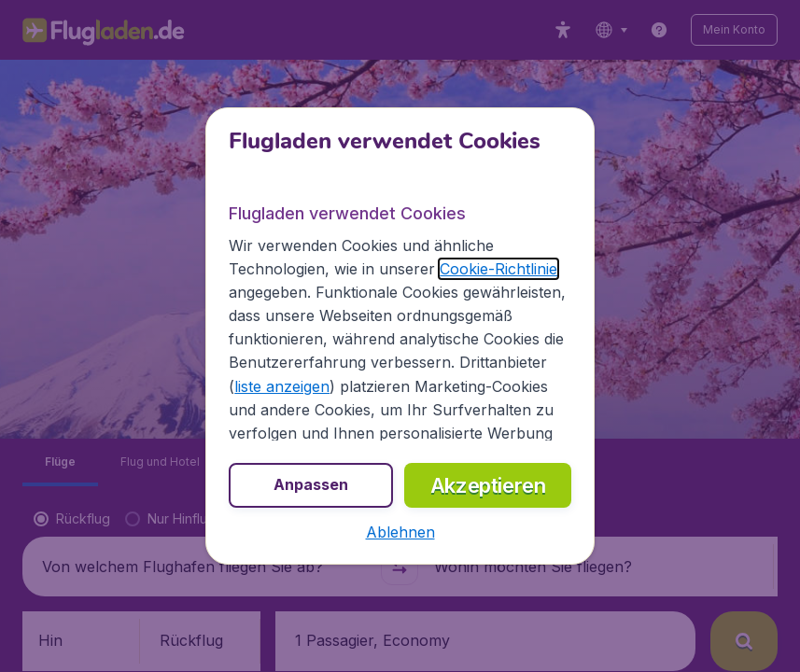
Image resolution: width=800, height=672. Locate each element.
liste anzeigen (282, 386)
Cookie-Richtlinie (498, 269)
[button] (400, 532)
